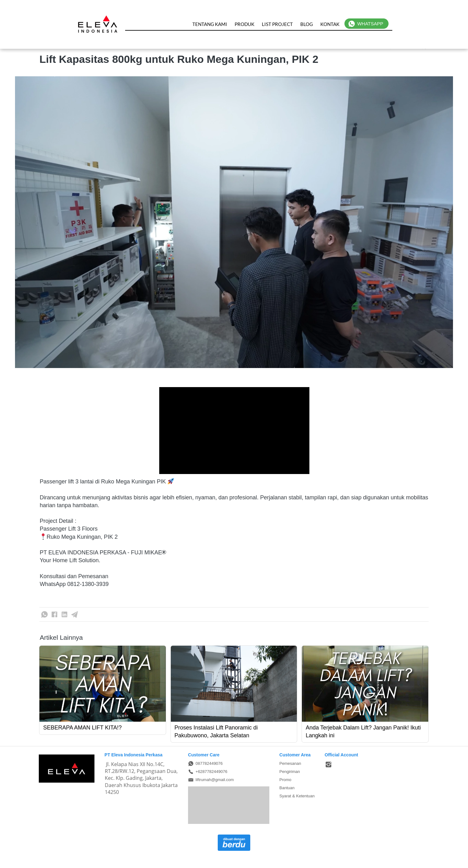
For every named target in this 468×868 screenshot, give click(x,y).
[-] (328, 765)
